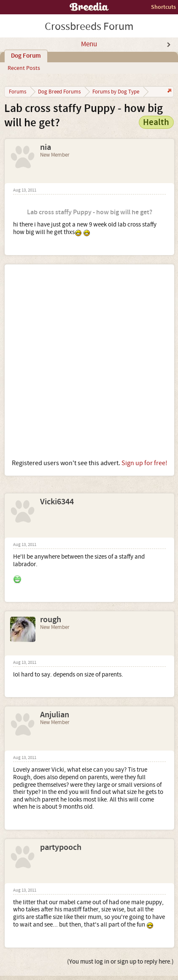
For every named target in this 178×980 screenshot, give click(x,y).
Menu (89, 44)
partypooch (61, 847)
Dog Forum (26, 56)
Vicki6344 (57, 502)
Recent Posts (24, 68)
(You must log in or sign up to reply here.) (120, 962)
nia (46, 147)
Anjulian (55, 715)
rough (51, 620)
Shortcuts (163, 7)
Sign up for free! (144, 463)
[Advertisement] (89, 362)
